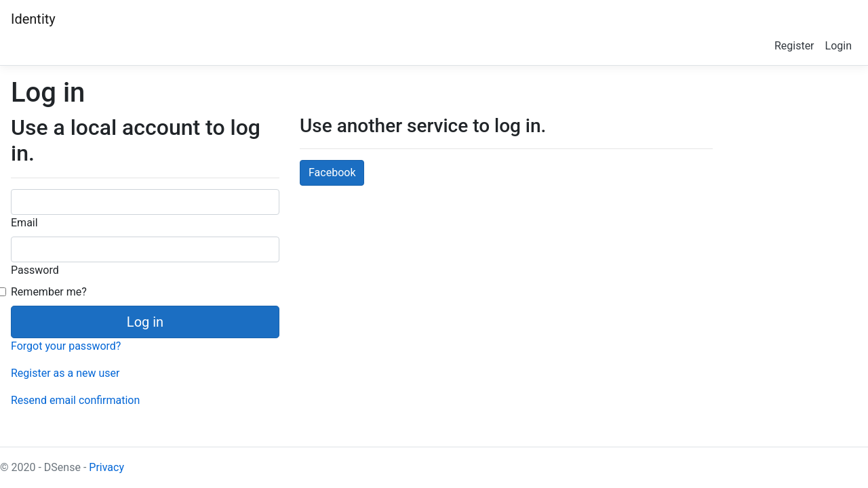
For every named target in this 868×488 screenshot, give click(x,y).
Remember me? (49, 292)
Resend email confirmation (75, 400)
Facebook (332, 172)
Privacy (106, 467)
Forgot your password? (66, 346)
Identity (33, 19)
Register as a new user (65, 373)
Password (35, 270)
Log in (145, 322)
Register (794, 46)
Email (24, 223)
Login (839, 46)
